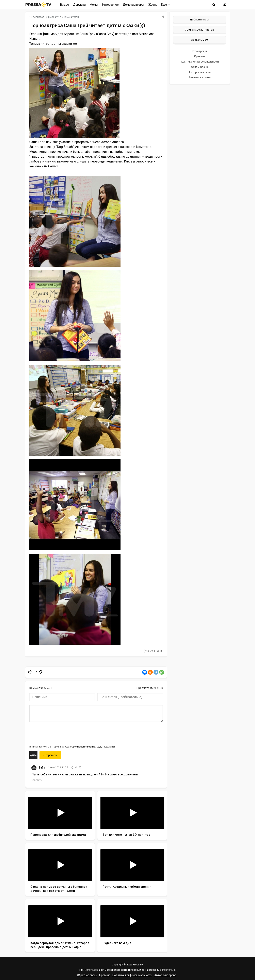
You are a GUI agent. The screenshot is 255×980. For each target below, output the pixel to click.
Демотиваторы (133, 5)
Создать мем (200, 40)
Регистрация (200, 51)
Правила (200, 56)
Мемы (94, 5)
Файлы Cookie (200, 67)
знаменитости (154, 651)
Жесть (153, 5)
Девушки (79, 5)
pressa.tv (53, 17)
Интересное (110, 5)
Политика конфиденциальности (200, 62)
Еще (165, 5)
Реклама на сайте (200, 77)
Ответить (37, 780)
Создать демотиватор (200, 30)
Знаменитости (70, 17)
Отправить (50, 755)
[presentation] (60, 733)
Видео (65, 5)
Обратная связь (87, 975)
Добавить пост (200, 19)
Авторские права (200, 72)
